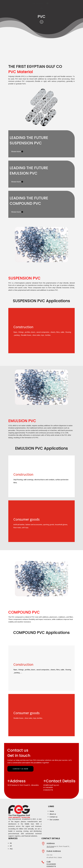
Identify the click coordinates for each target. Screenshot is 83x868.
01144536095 (48, 787)
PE (11, 843)
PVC (11, 849)
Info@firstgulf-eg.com (51, 785)
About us (53, 814)
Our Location (38, 3)
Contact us (53, 817)
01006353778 (48, 790)
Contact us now (20, 769)
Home (52, 811)
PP (11, 846)
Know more (16, 153)
